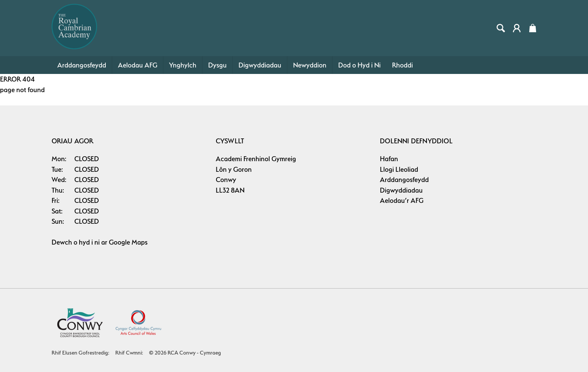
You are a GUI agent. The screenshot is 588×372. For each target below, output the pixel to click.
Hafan (389, 159)
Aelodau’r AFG (402, 200)
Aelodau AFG (138, 65)
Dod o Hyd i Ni (359, 65)
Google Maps (128, 242)
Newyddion (310, 65)
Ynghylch (183, 65)
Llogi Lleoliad (399, 169)
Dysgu (217, 65)
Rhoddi (402, 65)
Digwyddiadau (260, 65)
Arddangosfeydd (82, 65)
